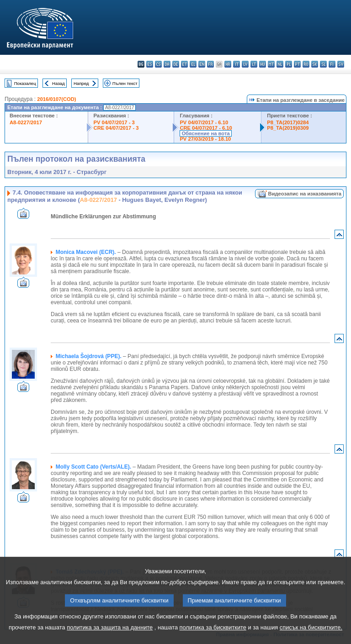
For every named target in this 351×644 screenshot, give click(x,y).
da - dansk (167, 64)
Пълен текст (125, 83)
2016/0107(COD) (56, 99)
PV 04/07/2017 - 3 (114, 122)
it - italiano (237, 64)
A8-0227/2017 (26, 122)
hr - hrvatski (228, 64)
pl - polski (289, 64)
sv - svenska (341, 64)
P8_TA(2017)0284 (288, 122)
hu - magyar (263, 64)
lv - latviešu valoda (245, 64)
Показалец (25, 83)
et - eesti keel (184, 64)
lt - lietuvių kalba (254, 64)
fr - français (210, 64)
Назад (58, 83)
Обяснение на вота (205, 133)
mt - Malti (271, 64)
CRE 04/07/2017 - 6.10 (206, 128)
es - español (150, 64)
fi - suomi (332, 64)
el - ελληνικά (193, 64)
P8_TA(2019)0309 (288, 128)
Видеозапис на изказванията (305, 194)
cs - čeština (158, 64)
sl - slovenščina (323, 64)
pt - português (297, 64)
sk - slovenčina (315, 64)
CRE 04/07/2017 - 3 (116, 128)
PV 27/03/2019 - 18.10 (205, 139)
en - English (202, 64)
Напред (81, 83)
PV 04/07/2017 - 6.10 (204, 122)
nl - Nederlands (280, 64)
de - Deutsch (176, 64)
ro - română (306, 64)
